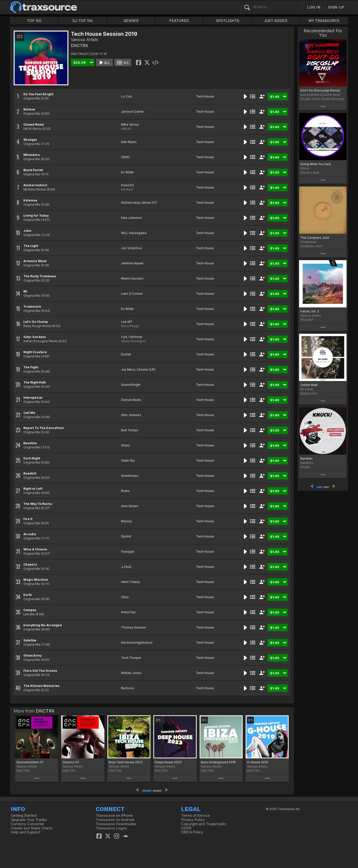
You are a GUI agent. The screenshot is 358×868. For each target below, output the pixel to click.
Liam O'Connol (132, 294)
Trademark (32, 307)
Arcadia (30, 534)
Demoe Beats (131, 400)
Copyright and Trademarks (204, 824)
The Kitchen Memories (41, 686)
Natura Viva (309, 393)
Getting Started (24, 816)
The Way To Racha (38, 504)
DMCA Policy (192, 832)
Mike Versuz (130, 124)
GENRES (131, 21)
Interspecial (33, 398)
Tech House (205, 96)
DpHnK (126, 536)
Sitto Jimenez (131, 415)
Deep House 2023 (168, 762)
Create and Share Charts (32, 828)
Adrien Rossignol (134, 341)
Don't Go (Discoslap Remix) (320, 90)
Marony (127, 521)
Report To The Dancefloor (44, 428)
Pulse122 (128, 185)
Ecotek (126, 354)
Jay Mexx (128, 369)
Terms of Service (196, 816)
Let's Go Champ (36, 322)
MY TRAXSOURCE (324, 21)
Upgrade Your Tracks (29, 820)
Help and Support (25, 832)
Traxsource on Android (115, 820)
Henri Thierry (131, 582)
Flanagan (128, 552)
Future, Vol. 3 (310, 311)
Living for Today (36, 216)
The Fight (31, 367)
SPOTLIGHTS (228, 21)
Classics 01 (71, 762)
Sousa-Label (310, 172)
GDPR (186, 828)
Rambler (306, 458)
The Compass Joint (315, 238)
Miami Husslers (132, 278)
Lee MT (127, 322)
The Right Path (35, 382)
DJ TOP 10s (83, 21)
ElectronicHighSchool (137, 643)
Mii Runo (127, 189)
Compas (30, 610)
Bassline (30, 443)
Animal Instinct (35, 185)
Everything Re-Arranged (43, 625)
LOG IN (314, 7)
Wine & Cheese (35, 549)
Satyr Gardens (35, 337)
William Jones (131, 673)
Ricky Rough (130, 326)
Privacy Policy (193, 820)
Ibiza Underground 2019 (218, 762)
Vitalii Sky (128, 460)
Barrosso (128, 688)
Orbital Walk (309, 385)
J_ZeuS (126, 567)
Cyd (124, 337)
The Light (31, 246)
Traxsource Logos (111, 828)
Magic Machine (36, 580)
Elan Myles (129, 142)
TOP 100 (34, 21)
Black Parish (33, 170)
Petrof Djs (128, 612)
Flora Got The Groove (40, 671)
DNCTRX (79, 46)
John (27, 231)
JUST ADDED (276, 21)
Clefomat (135, 337)
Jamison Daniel (132, 112)
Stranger (30, 140)
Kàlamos (30, 200)
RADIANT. (307, 320)
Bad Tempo (130, 430)
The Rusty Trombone (40, 276)
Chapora (30, 564)
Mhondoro (32, 155)
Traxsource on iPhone (114, 816)
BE (25, 291)
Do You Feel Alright (38, 94)
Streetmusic (130, 476)
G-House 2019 (257, 762)
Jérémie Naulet (132, 263)
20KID (125, 157)
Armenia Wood (35, 261)
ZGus (125, 597)
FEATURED (179, 21)
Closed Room (34, 124)
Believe (29, 109)
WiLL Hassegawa (134, 233)
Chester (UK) (146, 369)
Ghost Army (33, 655)
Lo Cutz (127, 96)
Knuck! (305, 467)
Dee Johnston (131, 218)
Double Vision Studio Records (322, 99)
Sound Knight (131, 385)
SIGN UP (336, 7)
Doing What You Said (315, 164)
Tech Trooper (131, 658)
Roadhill (30, 473)
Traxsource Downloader (116, 824)
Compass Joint (311, 246)
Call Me (29, 413)
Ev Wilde (127, 172)
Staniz (126, 445)
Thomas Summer (134, 627)
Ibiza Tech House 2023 (126, 762)
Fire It (28, 519)
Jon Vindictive (131, 248)
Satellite (30, 640)
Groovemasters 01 (30, 762)
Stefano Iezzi (131, 203)
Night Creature (35, 352)
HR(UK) (126, 129)
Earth (28, 595)
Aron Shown (130, 506)
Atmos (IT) (150, 203)
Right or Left (33, 489)
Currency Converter (27, 824)
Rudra (125, 491)
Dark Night (32, 458)
